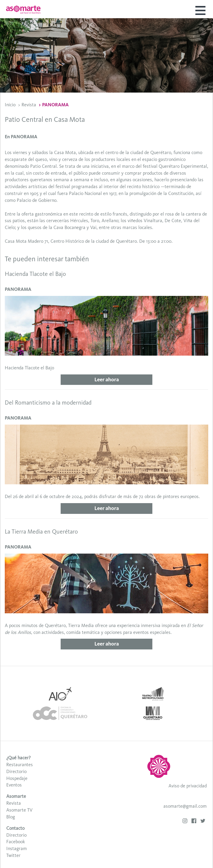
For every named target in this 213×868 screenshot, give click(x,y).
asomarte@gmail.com (185, 806)
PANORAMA (55, 105)
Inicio (10, 105)
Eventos (14, 785)
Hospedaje (17, 778)
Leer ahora (107, 380)
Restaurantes (20, 765)
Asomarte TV (19, 810)
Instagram (17, 848)
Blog (11, 817)
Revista (29, 105)
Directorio (16, 771)
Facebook (16, 842)
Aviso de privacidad (188, 786)
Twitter (13, 855)
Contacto (15, 828)
